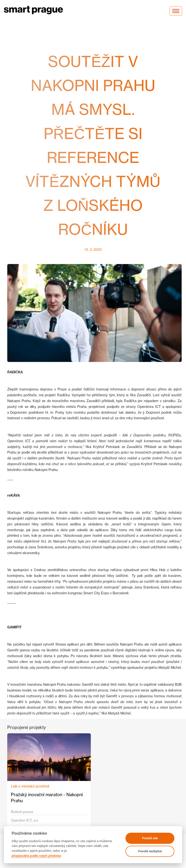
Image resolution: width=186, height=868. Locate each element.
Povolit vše (150, 838)
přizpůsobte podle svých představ (36, 856)
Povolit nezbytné (150, 851)
